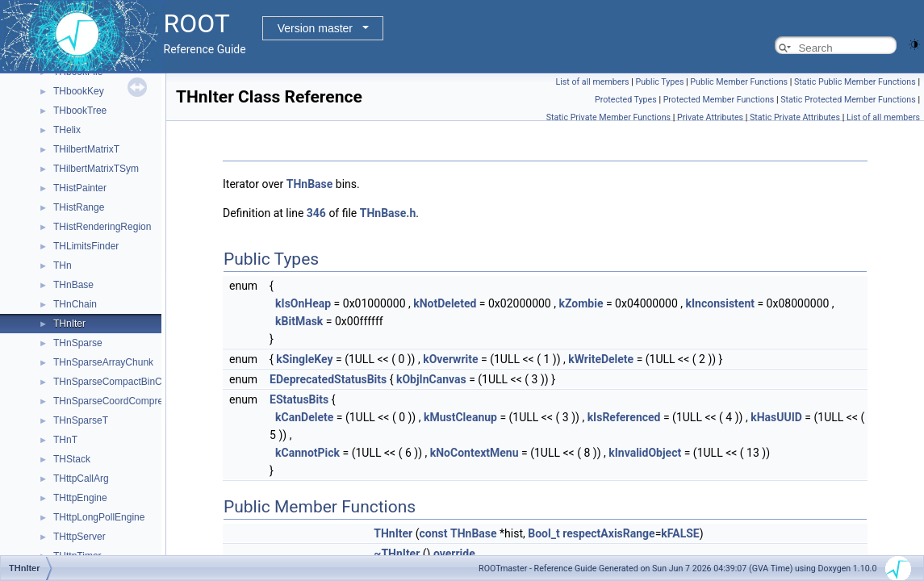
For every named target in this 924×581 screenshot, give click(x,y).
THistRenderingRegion (102, 227)
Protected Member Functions (719, 100)
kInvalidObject (645, 453)
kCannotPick (307, 453)
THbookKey (79, 91)
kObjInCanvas (431, 379)
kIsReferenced (624, 417)
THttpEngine (80, 498)
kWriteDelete (601, 359)
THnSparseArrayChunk (103, 362)
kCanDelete (304, 417)
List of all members (592, 82)
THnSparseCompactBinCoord (117, 382)
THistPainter (80, 188)
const (434, 533)
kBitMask (299, 321)
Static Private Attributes (795, 117)
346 (316, 213)
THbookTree (80, 111)
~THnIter (397, 554)
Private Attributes (710, 117)
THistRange (79, 207)
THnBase (73, 285)
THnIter (69, 324)
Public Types (659, 82)
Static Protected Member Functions (848, 100)
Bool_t (544, 533)
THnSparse (78, 343)
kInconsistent (720, 303)
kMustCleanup (460, 417)
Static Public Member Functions (855, 82)
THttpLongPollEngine (99, 517)
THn (63, 265)
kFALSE (680, 533)
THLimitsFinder (86, 246)
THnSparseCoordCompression (119, 401)
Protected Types (626, 100)
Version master (315, 28)
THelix (67, 130)
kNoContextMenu (475, 453)
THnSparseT (81, 420)
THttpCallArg (81, 479)
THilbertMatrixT (86, 149)
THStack (72, 459)
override (454, 554)
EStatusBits (299, 399)
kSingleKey (304, 359)
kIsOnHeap (303, 303)
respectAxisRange (609, 533)
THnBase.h (388, 213)
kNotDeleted (445, 303)
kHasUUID (776, 417)
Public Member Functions (739, 82)
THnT (65, 440)
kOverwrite (450, 359)
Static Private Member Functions (608, 117)
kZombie (581, 303)
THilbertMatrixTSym (96, 169)
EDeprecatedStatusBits (328, 379)
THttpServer (79, 537)
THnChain (75, 304)
